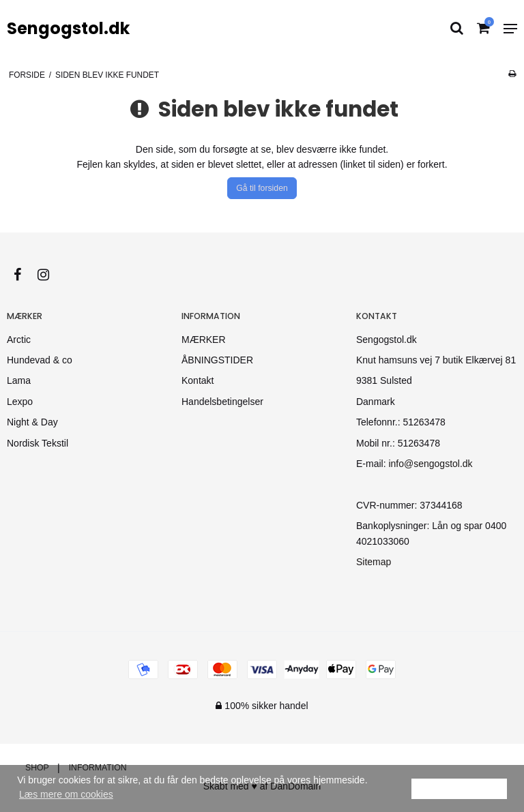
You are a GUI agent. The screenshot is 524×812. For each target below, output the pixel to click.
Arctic (19, 340)
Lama (19, 380)
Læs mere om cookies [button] (66, 794)
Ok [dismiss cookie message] (459, 788)
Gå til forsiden (262, 188)
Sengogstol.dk (68, 29)
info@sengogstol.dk (430, 464)
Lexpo (20, 402)
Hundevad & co (40, 360)
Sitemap (374, 562)
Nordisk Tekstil (38, 443)
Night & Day (32, 422)
